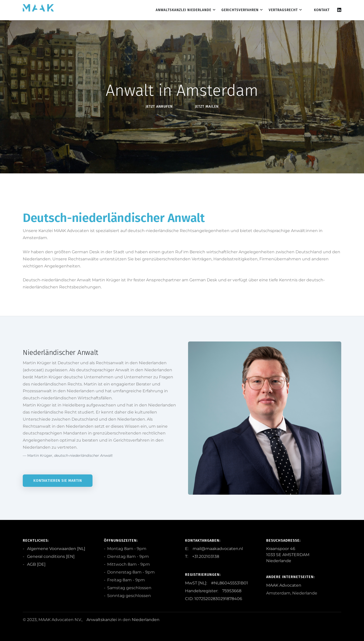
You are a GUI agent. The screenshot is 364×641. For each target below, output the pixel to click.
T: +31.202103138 (202, 556)
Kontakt (322, 10)
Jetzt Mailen (207, 107)
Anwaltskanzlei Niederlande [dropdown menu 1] (184, 10)
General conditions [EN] (50, 556)
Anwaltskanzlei (102, 620)
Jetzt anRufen (159, 107)
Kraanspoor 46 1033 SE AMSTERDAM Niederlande (288, 555)
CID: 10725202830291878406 (214, 599)
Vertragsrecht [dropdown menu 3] (283, 10)
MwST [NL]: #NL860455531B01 (217, 583)
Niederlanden (146, 620)
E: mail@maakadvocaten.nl (214, 549)
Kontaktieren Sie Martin (58, 481)
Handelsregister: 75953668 (213, 591)
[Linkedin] (339, 10)
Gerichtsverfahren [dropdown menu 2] (240, 10)
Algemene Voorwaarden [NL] (56, 549)
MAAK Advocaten (284, 585)
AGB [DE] (36, 564)
